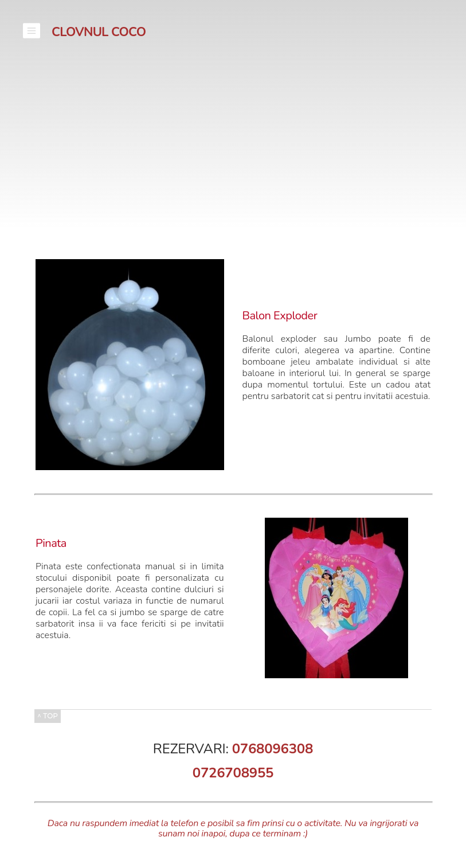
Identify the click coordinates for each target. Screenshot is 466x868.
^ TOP (48, 716)
